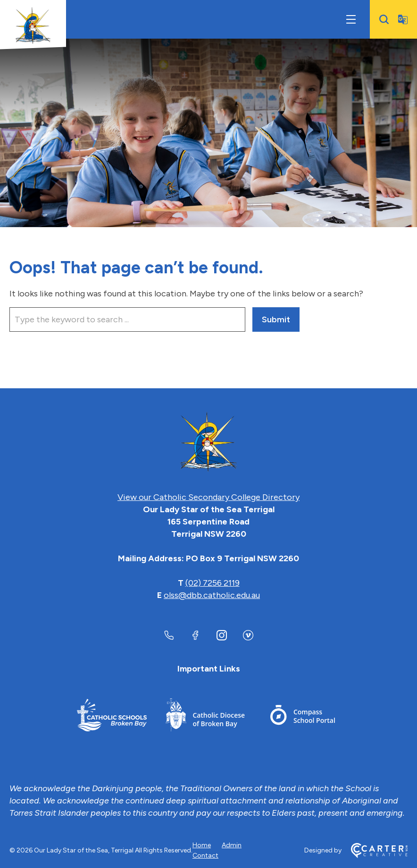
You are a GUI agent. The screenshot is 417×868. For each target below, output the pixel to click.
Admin (232, 845)
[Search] (384, 19)
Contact (205, 856)
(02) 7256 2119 (213, 583)
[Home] (208, 442)
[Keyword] (127, 319)
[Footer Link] (112, 717)
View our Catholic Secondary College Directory (208, 497)
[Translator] (403, 19)
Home (202, 845)
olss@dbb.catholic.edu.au (212, 595)
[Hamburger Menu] (351, 19)
